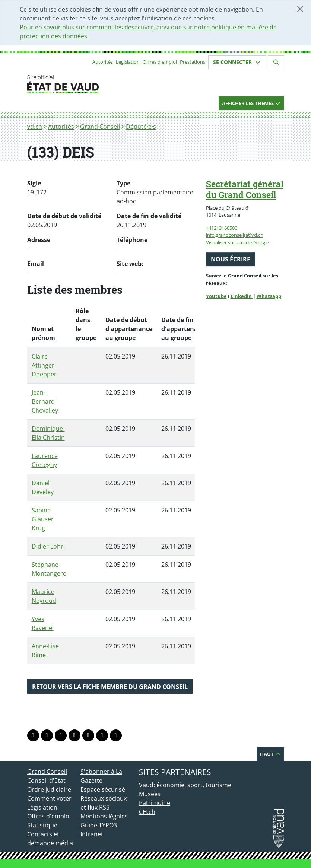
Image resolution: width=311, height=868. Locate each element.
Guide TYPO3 (99, 825)
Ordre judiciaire (49, 789)
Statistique (42, 825)
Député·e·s (141, 127)
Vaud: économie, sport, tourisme (185, 785)
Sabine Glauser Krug (43, 519)
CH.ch (147, 812)
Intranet (92, 834)
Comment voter (49, 798)
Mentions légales (104, 816)
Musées (150, 794)
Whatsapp (269, 296)
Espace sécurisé (103, 789)
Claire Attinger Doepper (44, 365)
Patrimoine (155, 803)
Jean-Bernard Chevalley (45, 401)
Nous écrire (231, 259)
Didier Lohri (48, 546)
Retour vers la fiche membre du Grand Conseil (110, 687)
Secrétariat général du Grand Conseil (245, 189)
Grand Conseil (100, 127)
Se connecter (237, 62)
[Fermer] (300, 9)
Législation (128, 62)
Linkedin (242, 296)
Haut (270, 754)
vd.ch (35, 127)
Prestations (193, 62)
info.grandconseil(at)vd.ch (235, 235)
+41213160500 (222, 228)
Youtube (216, 296)
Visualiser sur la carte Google (237, 242)
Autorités (103, 62)
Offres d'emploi (160, 62)
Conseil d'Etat (46, 780)
